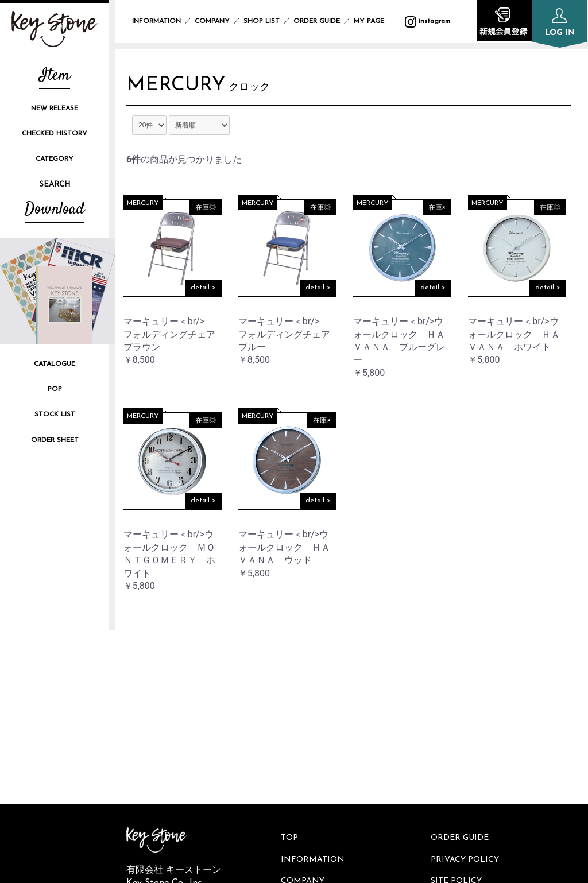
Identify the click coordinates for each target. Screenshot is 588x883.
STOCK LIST (55, 415)
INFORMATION (156, 21)
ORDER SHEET (55, 440)
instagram (155, 731)
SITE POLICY (458, 704)
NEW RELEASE (55, 109)
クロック (253, 89)
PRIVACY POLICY (467, 684)
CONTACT (453, 742)
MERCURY (178, 86)
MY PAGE (376, 21)
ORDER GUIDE (317, 21)
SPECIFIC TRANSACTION (483, 723)
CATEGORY (55, 159)
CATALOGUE (55, 364)
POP (55, 389)
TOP (291, 665)
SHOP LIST (262, 21)
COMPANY (212, 21)
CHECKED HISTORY (55, 134)
